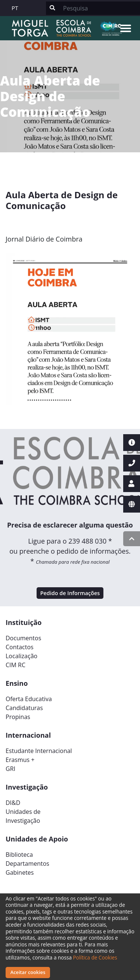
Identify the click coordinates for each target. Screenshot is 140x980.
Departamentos (27, 864)
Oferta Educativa (29, 699)
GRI (10, 769)
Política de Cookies (95, 957)
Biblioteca (19, 855)
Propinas (18, 717)
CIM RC (15, 665)
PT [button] (15, 8)
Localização (21, 656)
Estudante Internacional (39, 751)
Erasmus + (20, 760)
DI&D (13, 803)
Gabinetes (20, 872)
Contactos (20, 647)
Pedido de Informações (70, 593)
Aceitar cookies (28, 972)
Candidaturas (24, 708)
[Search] (99, 8)
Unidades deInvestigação (23, 816)
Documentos (23, 638)
